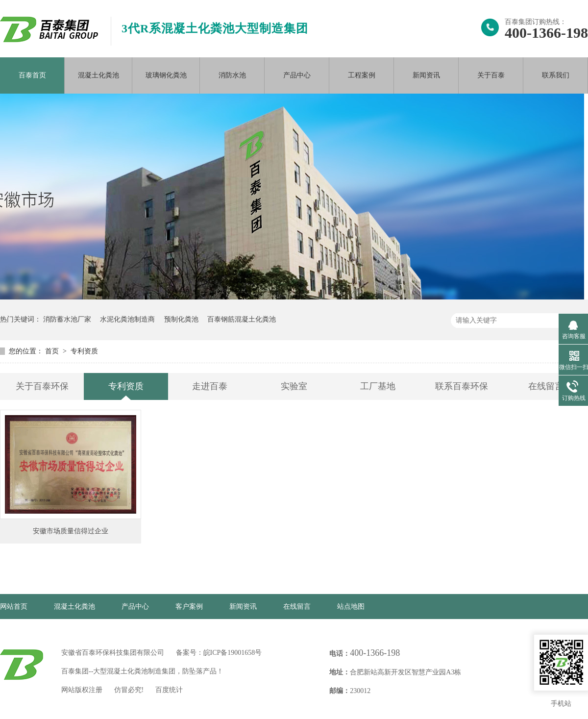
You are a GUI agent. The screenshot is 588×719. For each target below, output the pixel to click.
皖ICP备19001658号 (233, 653)
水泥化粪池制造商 (127, 319)
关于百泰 (491, 75)
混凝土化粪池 (98, 75)
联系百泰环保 (462, 386)
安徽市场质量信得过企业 (71, 531)
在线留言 (546, 386)
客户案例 (189, 607)
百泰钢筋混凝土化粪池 (242, 319)
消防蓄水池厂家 (67, 319)
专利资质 (84, 351)
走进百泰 (210, 386)
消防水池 (232, 75)
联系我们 (556, 75)
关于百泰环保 (42, 386)
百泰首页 (32, 75)
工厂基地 (378, 386)
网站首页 (14, 607)
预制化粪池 (181, 319)
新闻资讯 (426, 75)
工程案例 (362, 75)
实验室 (294, 386)
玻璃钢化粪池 (166, 75)
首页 (53, 351)
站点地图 (351, 607)
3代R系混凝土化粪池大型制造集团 (215, 28)
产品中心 (297, 75)
